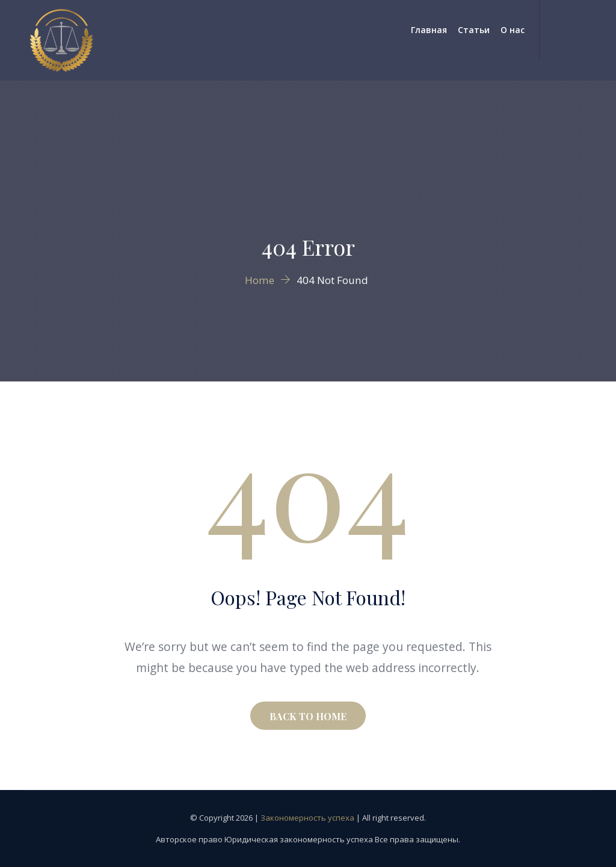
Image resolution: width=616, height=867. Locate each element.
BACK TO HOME (308, 716)
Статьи (474, 30)
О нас (513, 30)
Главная (429, 30)
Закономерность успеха (307, 818)
